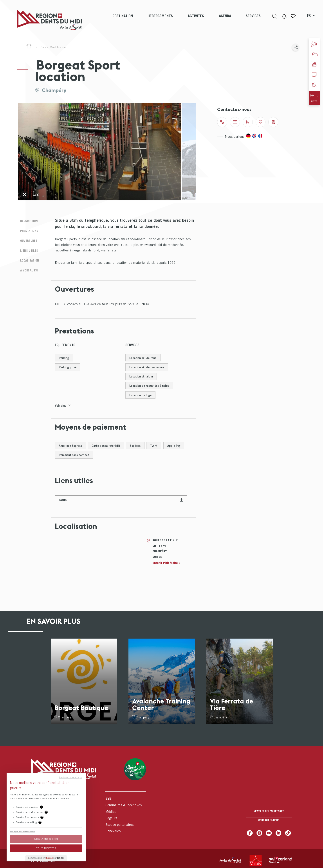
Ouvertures (27, 239)
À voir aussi (27, 267)
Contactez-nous (269, 824)
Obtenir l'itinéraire (166, 566)
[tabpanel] (99, 152)
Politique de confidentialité (22, 831)
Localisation (28, 258)
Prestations (28, 230)
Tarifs (63, 503)
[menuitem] (122, 20)
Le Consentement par (46, 858)
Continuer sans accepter (71, 777)
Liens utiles (27, 248)
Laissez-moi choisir (46, 839)
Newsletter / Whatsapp (269, 815)
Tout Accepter (46, 848)
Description (27, 220)
